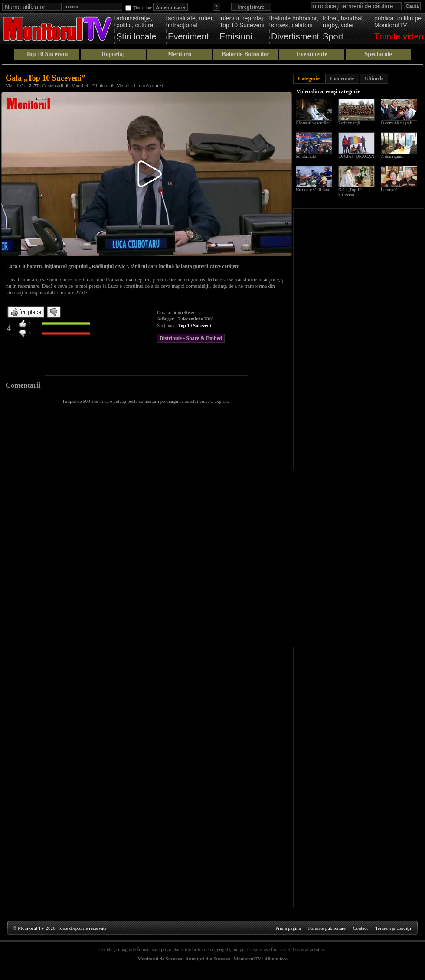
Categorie (309, 78)
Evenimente (312, 54)
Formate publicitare (327, 928)
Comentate (342, 78)
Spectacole (378, 54)
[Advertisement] (147, 362)
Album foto (276, 959)
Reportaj (113, 54)
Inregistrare (251, 7)
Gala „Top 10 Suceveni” (350, 192)
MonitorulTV (247, 959)
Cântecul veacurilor (313, 123)
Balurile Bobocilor (245, 54)
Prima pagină (288, 928)
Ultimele (374, 78)
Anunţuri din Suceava (208, 959)
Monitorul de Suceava (160, 959)
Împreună (389, 190)
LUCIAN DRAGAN (356, 156)
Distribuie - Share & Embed (191, 338)
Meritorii (179, 54)
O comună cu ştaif (397, 123)
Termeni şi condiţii (393, 928)
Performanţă (349, 123)
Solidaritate (306, 156)
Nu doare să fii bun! (313, 190)
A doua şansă (392, 156)
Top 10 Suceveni (47, 54)
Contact (360, 928)
